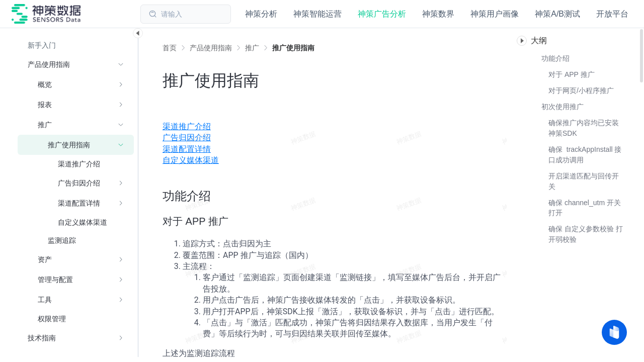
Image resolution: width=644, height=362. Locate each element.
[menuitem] (335, 127)
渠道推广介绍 (187, 126)
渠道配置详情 (187, 149)
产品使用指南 (211, 48)
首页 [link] (170, 48)
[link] (211, 48)
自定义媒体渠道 (191, 160)
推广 (252, 48)
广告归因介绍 (187, 138)
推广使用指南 (293, 48)
